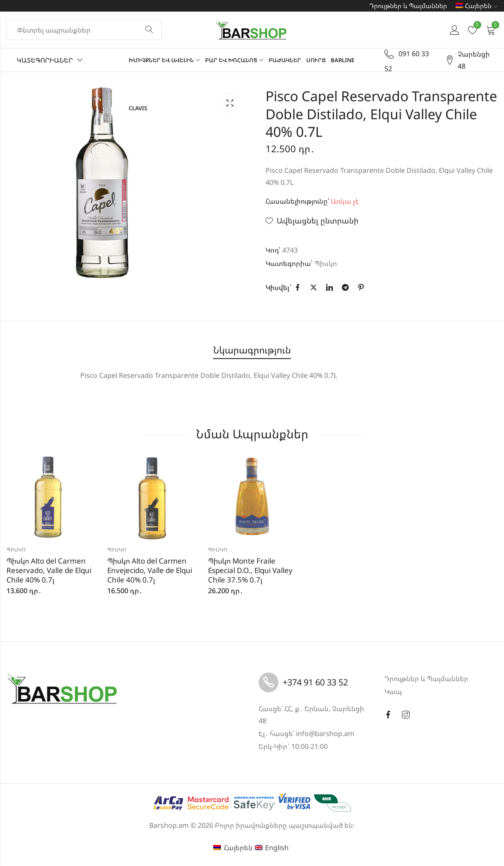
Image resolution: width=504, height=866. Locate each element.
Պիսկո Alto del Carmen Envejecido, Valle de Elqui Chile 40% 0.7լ (150, 570)
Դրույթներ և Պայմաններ (408, 6)
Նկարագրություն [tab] (252, 350)
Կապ (393, 691)
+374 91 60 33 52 (315, 682)
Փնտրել (149, 30)
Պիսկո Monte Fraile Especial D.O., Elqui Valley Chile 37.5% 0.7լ (250, 570)
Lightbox (230, 103)
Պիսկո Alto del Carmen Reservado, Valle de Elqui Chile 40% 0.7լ (49, 570)
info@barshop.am (325, 733)
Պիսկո (326, 263)
